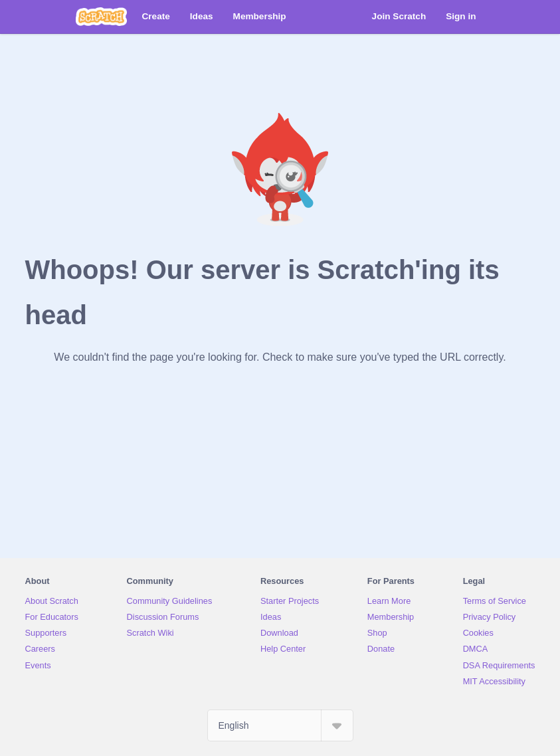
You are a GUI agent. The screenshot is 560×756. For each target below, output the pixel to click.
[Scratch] (101, 17)
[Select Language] (280, 725)
